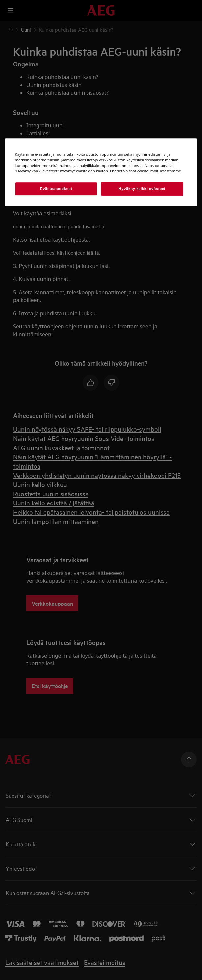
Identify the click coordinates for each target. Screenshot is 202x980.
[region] (101, 172)
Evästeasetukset (56, 189)
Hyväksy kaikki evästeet (142, 189)
